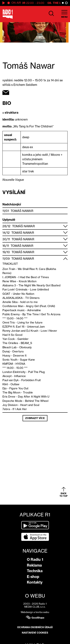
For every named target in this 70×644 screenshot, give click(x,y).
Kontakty (35, 582)
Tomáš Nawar (22, 211)
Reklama (34, 565)
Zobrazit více (35, 418)
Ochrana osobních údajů (35, 627)
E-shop (33, 577)
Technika (35, 571)
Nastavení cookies (35, 633)
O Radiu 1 (35, 559)
